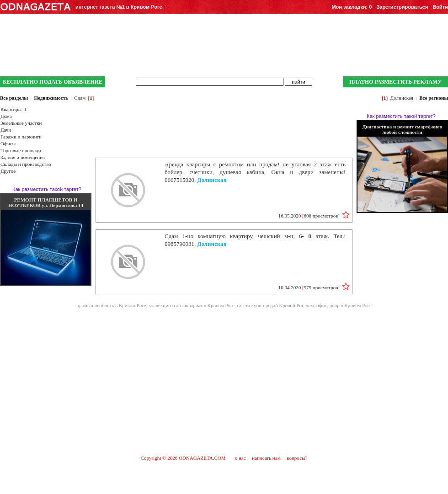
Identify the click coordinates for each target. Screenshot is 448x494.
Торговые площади (21, 150)
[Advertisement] (224, 381)
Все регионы (434, 98)
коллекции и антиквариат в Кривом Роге (192, 305)
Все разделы (14, 98)
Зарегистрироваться (402, 7)
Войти (440, 7)
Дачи (6, 130)
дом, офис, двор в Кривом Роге (339, 305)
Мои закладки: (352, 7)
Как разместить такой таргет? (47, 189)
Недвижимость (51, 98)
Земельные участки (21, 123)
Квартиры (11, 109)
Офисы (8, 143)
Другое (8, 171)
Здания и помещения (23, 157)
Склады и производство (26, 164)
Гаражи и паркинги (21, 137)
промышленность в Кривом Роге (111, 305)
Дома (6, 116)
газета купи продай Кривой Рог (270, 305)
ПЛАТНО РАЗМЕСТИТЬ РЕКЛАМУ (395, 82)
